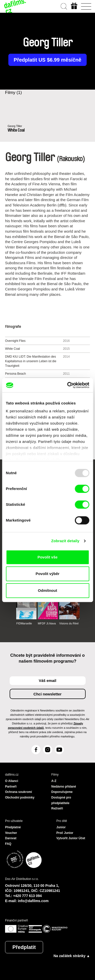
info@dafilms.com (33, 901)
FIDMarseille (24, 623)
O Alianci (12, 781)
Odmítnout (48, 590)
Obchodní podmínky (20, 797)
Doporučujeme (62, 792)
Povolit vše (48, 557)
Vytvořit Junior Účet (71, 838)
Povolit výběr (47, 574)
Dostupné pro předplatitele (61, 800)
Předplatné (13, 827)
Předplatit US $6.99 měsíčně (48, 60)
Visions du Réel (69, 623)
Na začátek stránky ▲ (72, 956)
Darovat (11, 838)
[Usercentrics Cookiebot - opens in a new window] (68, 385)
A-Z (54, 781)
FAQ (8, 844)
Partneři (11, 787)
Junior (61, 827)
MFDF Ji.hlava (47, 623)
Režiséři (57, 808)
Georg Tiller (15, 126)
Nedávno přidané (64, 787)
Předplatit (24, 947)
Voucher (11, 833)
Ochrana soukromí (18, 792)
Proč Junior (65, 833)
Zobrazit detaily (65, 541)
